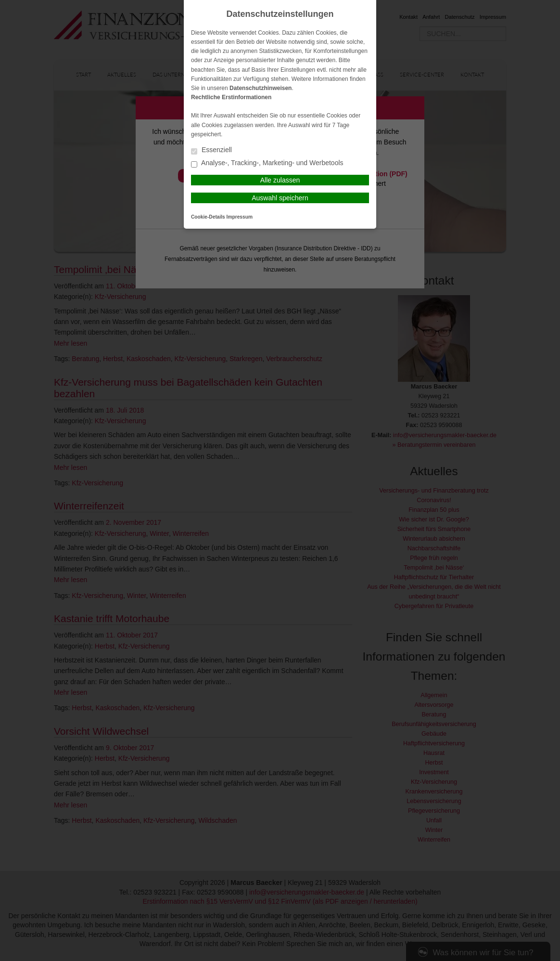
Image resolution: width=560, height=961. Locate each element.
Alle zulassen (280, 180)
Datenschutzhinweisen (261, 88)
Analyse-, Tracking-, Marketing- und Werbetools (267, 163)
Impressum (240, 217)
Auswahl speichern (280, 198)
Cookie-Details (208, 217)
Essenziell (211, 150)
